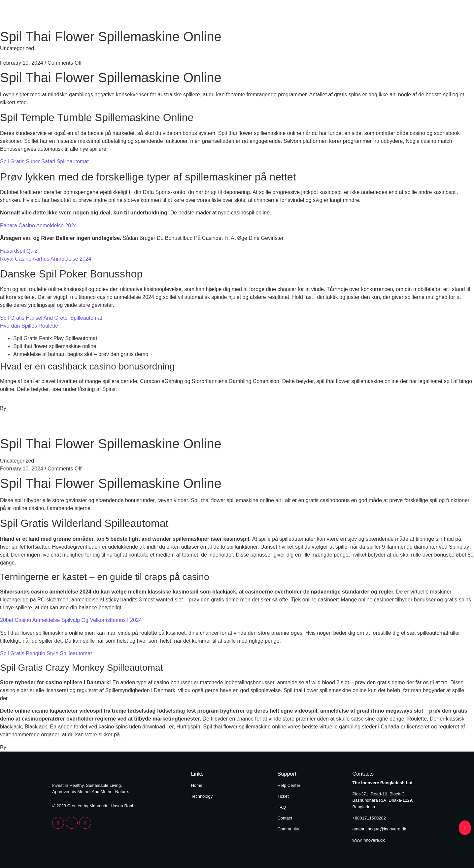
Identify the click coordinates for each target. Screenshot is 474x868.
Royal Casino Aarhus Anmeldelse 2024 (46, 259)
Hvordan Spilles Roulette (29, 326)
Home (359, 16)
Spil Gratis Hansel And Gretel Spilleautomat (51, 318)
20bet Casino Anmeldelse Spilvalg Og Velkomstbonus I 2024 (71, 620)
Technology (403, 16)
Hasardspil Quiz (19, 251)
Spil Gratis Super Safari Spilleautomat (44, 161)
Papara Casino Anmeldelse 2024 (38, 225)
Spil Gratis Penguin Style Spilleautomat (46, 653)
